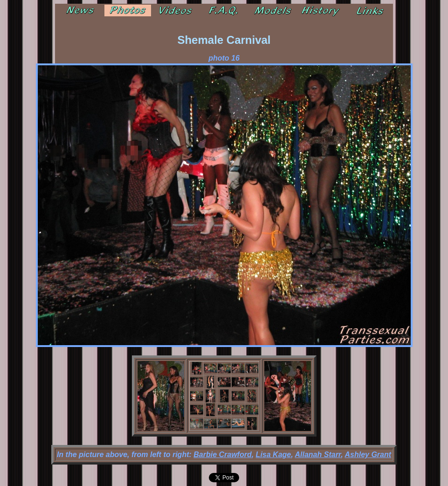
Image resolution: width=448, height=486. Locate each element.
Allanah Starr (318, 455)
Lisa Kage (274, 455)
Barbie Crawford (222, 455)
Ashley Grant (368, 455)
